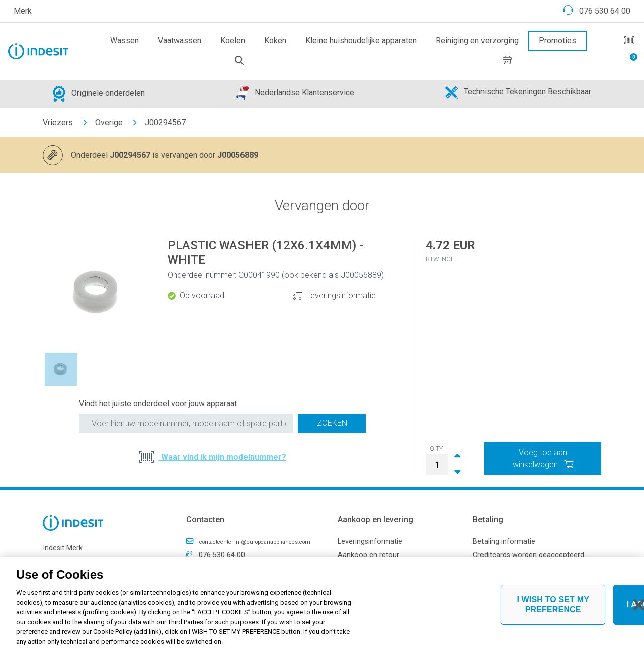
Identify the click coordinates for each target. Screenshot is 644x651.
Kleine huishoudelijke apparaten (361, 41)
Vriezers (58, 123)
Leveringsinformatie (341, 295)
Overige (109, 123)
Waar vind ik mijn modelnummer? (223, 457)
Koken (275, 41)
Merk (23, 11)
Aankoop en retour (369, 555)
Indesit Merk (63, 548)
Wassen (125, 41)
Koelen (233, 41)
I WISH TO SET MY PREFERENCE (553, 609)
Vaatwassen (180, 41)
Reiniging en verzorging (477, 41)
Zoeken (332, 423)
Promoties (557, 41)
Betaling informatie (504, 541)
